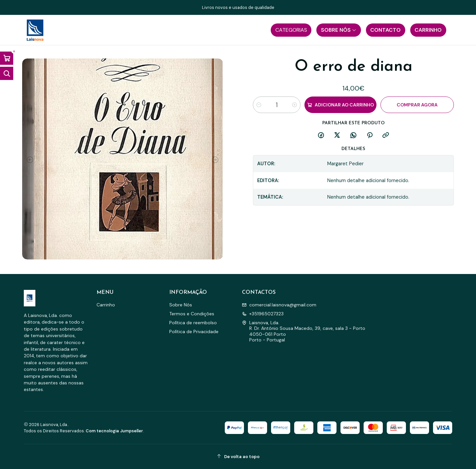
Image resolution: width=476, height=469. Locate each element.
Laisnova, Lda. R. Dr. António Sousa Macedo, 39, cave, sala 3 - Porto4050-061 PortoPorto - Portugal (304, 331)
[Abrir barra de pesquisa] (7, 73)
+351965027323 (263, 314)
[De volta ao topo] (238, 457)
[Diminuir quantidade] (259, 105)
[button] (291, 30)
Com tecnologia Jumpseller (114, 431)
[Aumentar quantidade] (295, 105)
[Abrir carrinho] (7, 58)
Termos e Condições (192, 314)
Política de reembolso (193, 323)
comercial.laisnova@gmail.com (279, 305)
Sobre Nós (181, 305)
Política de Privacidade (194, 332)
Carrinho (106, 305)
